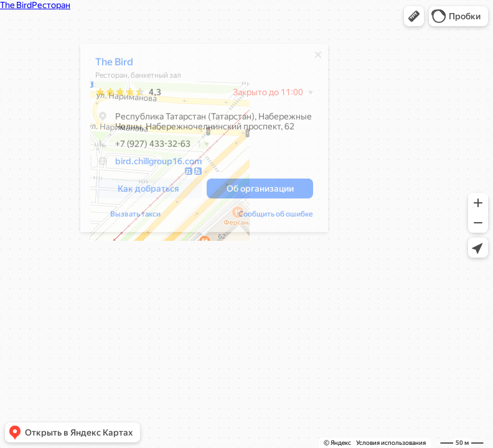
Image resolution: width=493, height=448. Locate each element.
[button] (414, 16)
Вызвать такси (136, 217)
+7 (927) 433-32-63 (143, 147)
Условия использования (391, 443)
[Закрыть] (319, 58)
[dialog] (205, 141)
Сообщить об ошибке (276, 217)
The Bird (115, 65)
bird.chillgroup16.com (159, 164)
